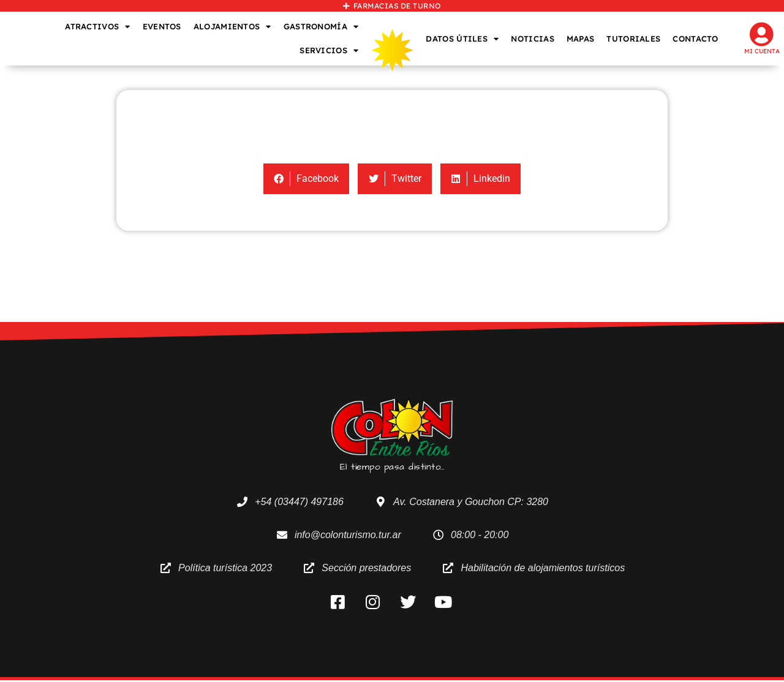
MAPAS (581, 39)
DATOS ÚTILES (462, 39)
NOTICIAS (532, 39)
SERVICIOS (329, 51)
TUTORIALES (633, 39)
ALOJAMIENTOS (232, 27)
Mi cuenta (762, 51)
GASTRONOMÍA (321, 27)
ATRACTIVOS (97, 27)
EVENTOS (162, 26)
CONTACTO (695, 39)
